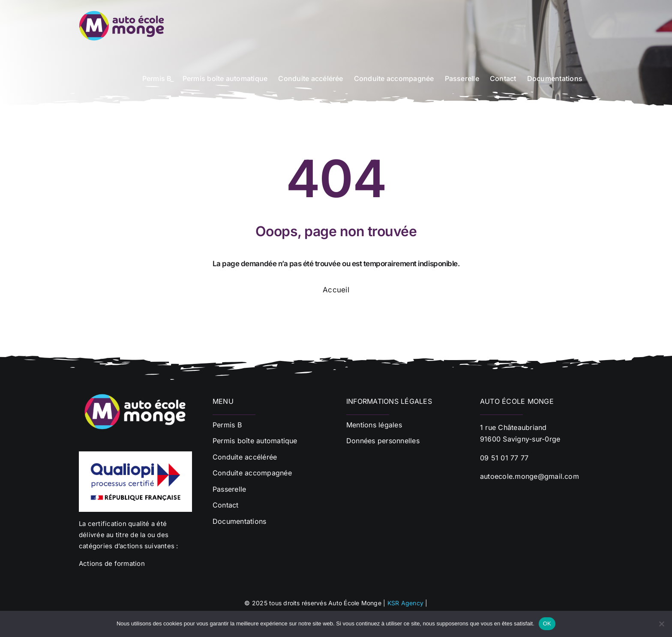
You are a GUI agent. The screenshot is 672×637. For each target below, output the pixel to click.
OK (547, 623)
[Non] (661, 624)
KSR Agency (405, 603)
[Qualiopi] (135, 455)
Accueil (336, 290)
